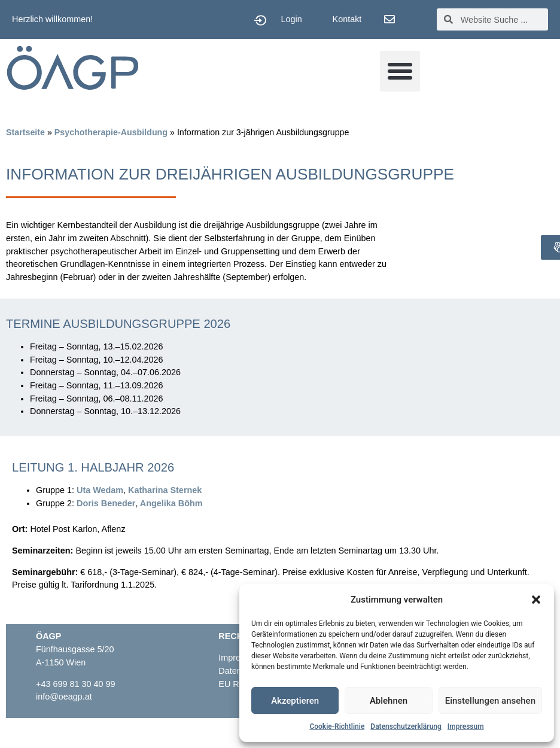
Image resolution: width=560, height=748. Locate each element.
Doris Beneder (106, 503)
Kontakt (347, 19)
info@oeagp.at (64, 697)
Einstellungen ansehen (490, 701)
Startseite (25, 132)
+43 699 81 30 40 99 (75, 684)
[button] (536, 600)
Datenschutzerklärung (406, 726)
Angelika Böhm (171, 503)
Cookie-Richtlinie (337, 726)
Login (292, 19)
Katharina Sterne (162, 490)
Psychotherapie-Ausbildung (111, 132)
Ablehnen (389, 701)
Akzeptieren (295, 701)
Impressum (466, 726)
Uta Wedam (100, 490)
